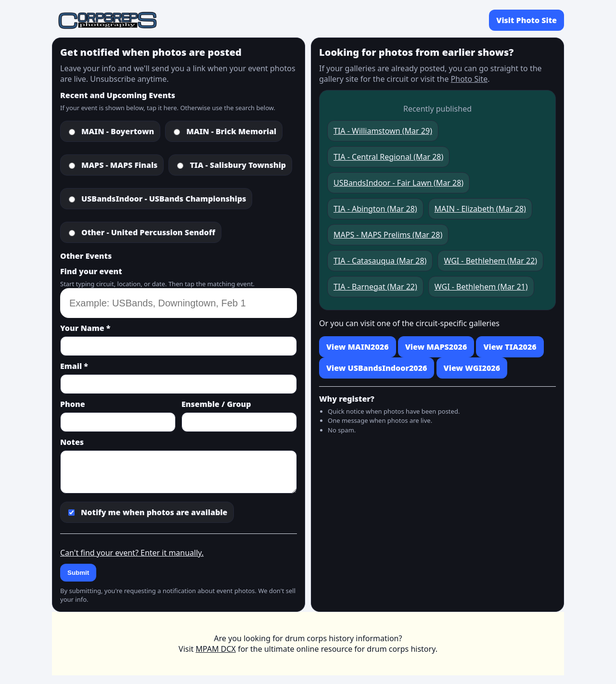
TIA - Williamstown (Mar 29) (383, 131)
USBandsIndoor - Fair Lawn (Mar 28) (398, 183)
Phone (73, 404)
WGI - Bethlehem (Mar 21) (481, 287)
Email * (74, 366)
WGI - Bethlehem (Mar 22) (490, 261)
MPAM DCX (216, 649)
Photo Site (469, 79)
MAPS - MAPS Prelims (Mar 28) (388, 235)
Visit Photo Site (526, 20)
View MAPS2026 (436, 347)
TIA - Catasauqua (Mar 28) (380, 261)
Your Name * (85, 328)
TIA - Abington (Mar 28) (375, 209)
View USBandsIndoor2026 (377, 368)
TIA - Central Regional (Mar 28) (388, 157)
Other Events (86, 256)
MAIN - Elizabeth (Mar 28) (480, 209)
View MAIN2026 (358, 347)
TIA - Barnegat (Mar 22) (375, 287)
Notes (72, 442)
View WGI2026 (472, 368)
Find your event (91, 271)
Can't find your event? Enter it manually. (132, 553)
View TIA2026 (510, 347)
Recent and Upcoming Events (118, 95)
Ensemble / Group (216, 404)
